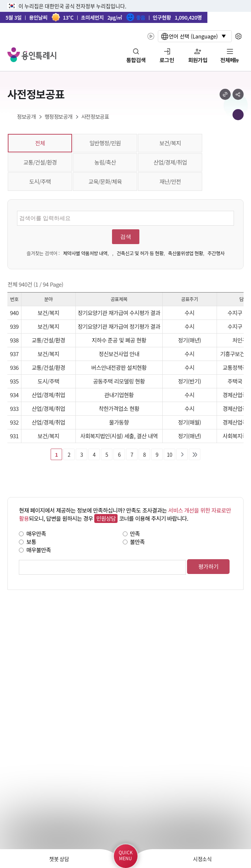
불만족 (138, 542)
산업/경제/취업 (170, 162)
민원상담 (106, 518)
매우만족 (36, 533)
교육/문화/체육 (105, 181)
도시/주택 (40, 181)
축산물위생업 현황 (186, 253)
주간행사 (216, 253)
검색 (126, 237)
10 (169, 455)
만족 (135, 533)
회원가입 (198, 60)
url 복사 (225, 94)
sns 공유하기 (238, 94)
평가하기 (208, 566)
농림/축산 (105, 162)
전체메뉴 (230, 60)
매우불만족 (38, 550)
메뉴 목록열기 (238, 115)
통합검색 (136, 60)
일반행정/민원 (105, 143)
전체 (40, 143)
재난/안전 (170, 181)
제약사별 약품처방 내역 (85, 253)
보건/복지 (170, 143)
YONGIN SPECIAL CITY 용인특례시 (32, 55)
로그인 (167, 60)
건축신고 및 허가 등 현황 (140, 253)
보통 (31, 542)
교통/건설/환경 (40, 162)
